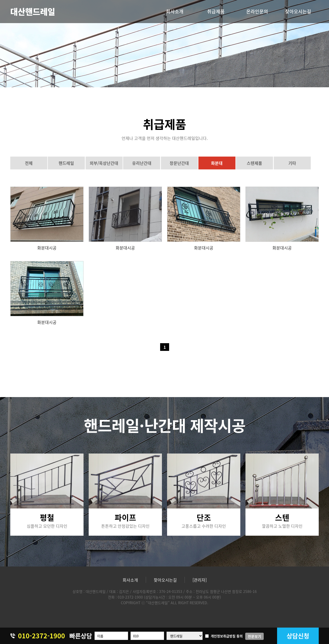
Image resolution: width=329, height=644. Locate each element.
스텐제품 (254, 163)
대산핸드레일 (33, 12)
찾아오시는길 (298, 11)
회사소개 (175, 11)
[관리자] (200, 580)
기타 (292, 163)
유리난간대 (142, 163)
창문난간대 (179, 163)
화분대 (217, 163)
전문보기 (254, 636)
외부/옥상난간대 (104, 163)
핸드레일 (66, 163)
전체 (29, 163)
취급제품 (216, 11)
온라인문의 (257, 11)
